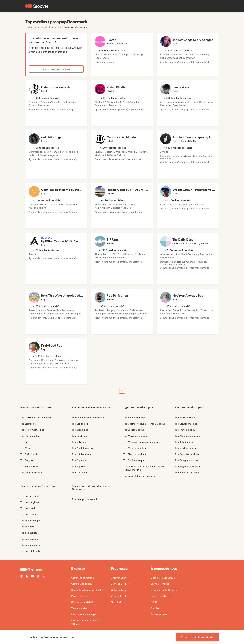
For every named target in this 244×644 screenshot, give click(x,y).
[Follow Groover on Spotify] (38, 577)
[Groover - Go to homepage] (46, 570)
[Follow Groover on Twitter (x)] (43, 577)
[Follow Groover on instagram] (22, 577)
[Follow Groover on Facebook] (27, 577)
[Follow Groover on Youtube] (33, 577)
